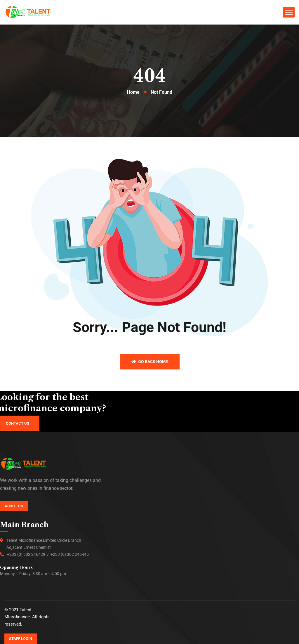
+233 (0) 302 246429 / (29, 555)
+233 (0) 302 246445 (70, 555)
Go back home (150, 362)
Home (133, 92)
